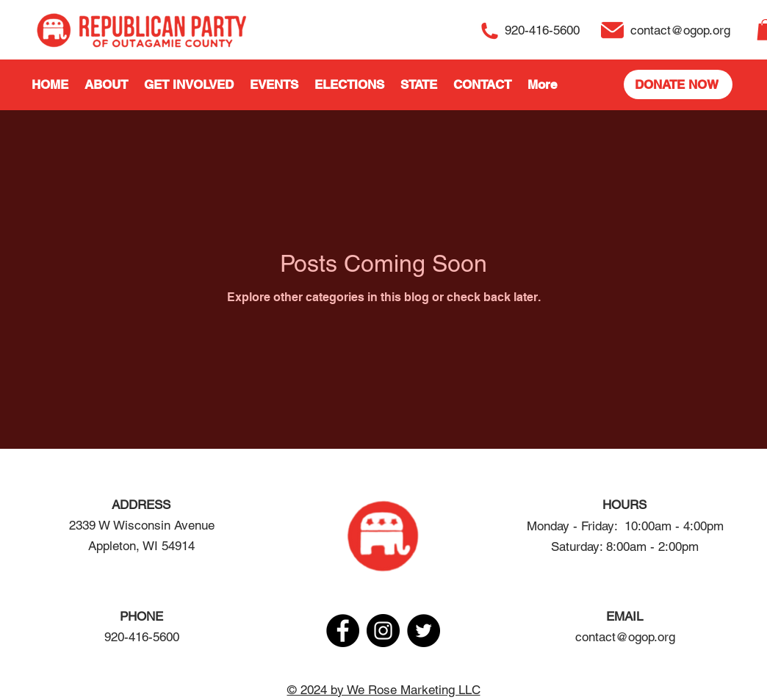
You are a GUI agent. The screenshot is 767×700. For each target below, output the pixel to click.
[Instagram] (383, 631)
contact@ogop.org (625, 637)
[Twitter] (424, 631)
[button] (106, 84)
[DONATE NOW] (678, 84)
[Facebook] (343, 631)
